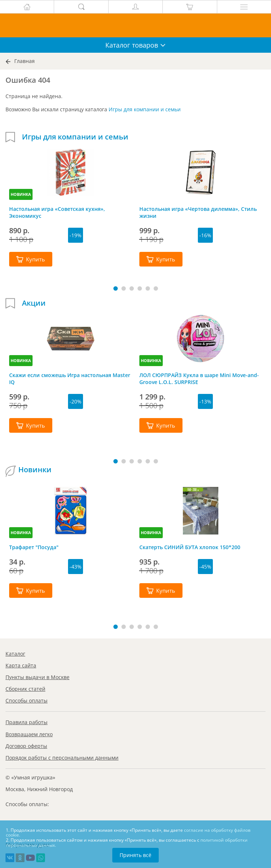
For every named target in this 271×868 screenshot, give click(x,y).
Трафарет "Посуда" (34, 547)
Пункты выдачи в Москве (37, 677)
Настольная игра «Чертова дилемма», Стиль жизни (198, 212)
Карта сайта (21, 665)
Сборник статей (25, 689)
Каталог (15, 654)
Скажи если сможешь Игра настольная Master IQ (70, 379)
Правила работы (27, 722)
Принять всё (135, 855)
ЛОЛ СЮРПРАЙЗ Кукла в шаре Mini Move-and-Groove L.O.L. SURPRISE (199, 379)
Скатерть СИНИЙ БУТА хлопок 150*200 (190, 547)
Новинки (35, 470)
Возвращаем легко (29, 734)
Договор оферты (26, 746)
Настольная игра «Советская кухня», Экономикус (57, 212)
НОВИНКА (21, 194)
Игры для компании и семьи (145, 109)
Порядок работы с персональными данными (62, 758)
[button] (116, 288)
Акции (34, 303)
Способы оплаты (27, 701)
